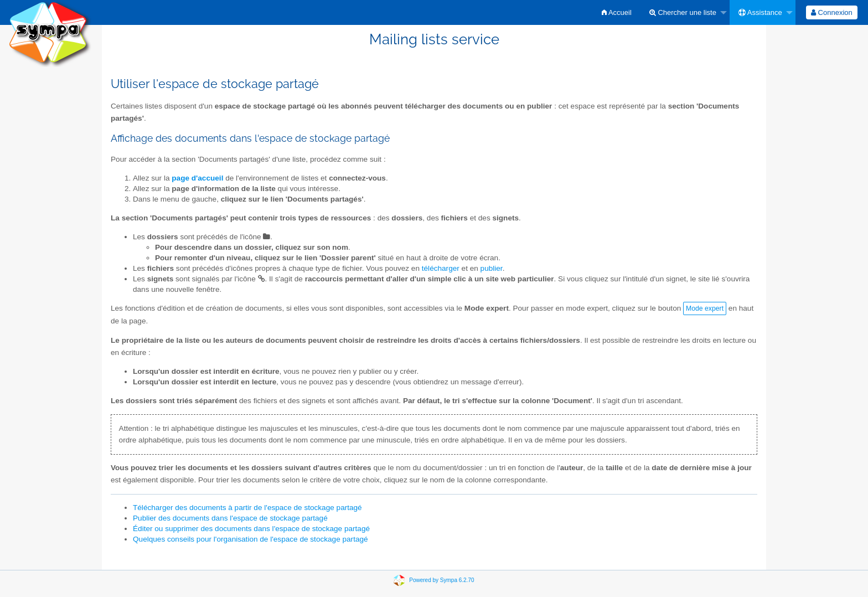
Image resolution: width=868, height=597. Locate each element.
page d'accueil (197, 178)
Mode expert (705, 308)
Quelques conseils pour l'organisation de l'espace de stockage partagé (250, 539)
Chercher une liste (683, 12)
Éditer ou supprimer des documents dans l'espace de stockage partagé (251, 529)
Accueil (617, 12)
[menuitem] (617, 12)
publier (492, 268)
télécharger (441, 268)
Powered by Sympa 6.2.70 (441, 580)
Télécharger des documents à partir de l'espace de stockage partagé (247, 508)
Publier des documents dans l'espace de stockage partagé (230, 518)
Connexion (832, 12)
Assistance (760, 12)
